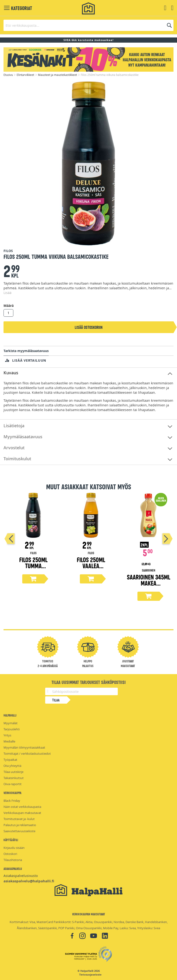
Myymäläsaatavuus (23, 437)
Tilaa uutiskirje (13, 772)
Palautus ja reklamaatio (20, 825)
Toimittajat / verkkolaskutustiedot (27, 754)
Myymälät (11, 723)
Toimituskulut (17, 459)
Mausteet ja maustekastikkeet (58, 75)
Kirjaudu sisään (14, 848)
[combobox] (88, 25)
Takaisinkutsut (14, 778)
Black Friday (12, 801)
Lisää (7, 293)
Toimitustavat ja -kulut (19, 819)
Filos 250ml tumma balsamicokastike (33, 566)
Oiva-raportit (13, 784)
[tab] (88, 373)
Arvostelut (14, 448)
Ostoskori (10, 854)
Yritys (7, 735)
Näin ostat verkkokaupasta (22, 807)
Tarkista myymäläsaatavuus (26, 351)
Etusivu (9, 75)
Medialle (9, 741)
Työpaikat (10, 760)
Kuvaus (11, 373)
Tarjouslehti (12, 729)
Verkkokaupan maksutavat (22, 813)
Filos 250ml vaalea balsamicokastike (91, 566)
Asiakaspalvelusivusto (21, 876)
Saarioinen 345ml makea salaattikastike (149, 583)
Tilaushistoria (13, 860)
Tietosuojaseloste (90, 975)
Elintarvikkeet (26, 75)
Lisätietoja (14, 426)
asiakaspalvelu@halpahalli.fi (29, 881)
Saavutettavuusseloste (19, 831)
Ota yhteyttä (12, 766)
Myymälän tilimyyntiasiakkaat (24, 747)
